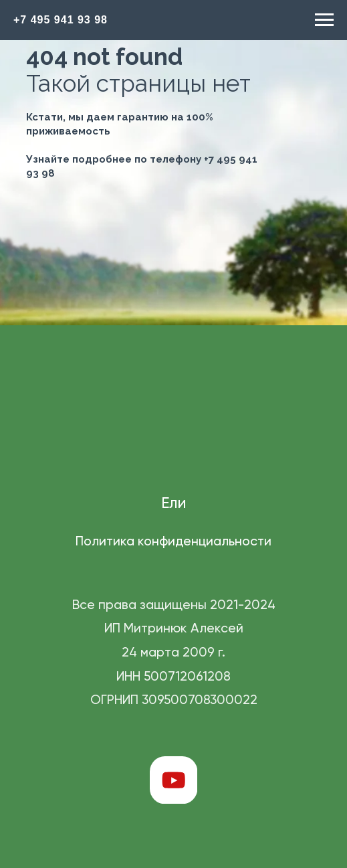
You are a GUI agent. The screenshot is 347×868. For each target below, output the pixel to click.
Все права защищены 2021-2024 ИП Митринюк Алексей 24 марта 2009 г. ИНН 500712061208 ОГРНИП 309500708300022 (174, 653)
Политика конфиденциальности (173, 542)
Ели (173, 504)
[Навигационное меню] (324, 20)
